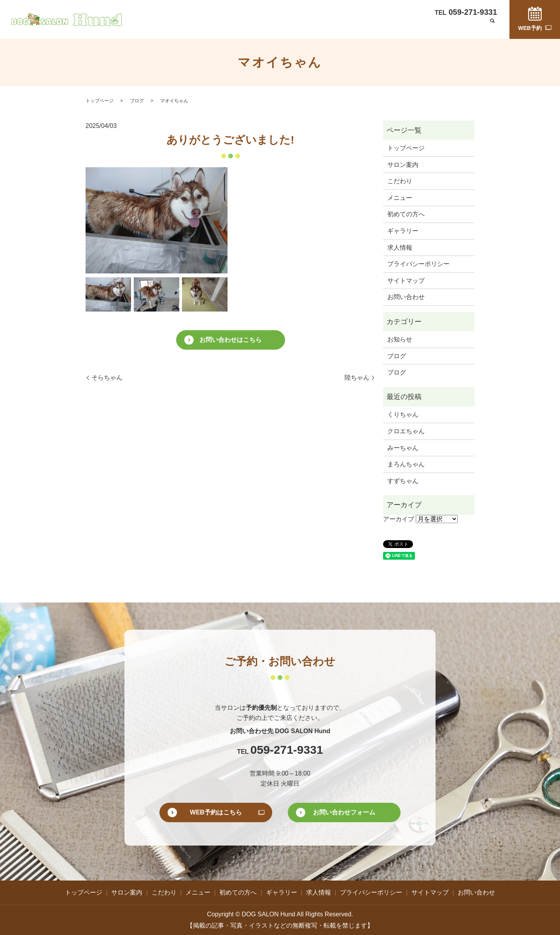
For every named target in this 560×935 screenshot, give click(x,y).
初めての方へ (325, 26)
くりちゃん (403, 414)
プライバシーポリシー (418, 264)
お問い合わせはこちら (231, 340)
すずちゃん (403, 481)
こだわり (257, 26)
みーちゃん (403, 448)
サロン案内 (223, 26)
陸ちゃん (357, 377)
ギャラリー (365, 26)
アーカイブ (399, 519)
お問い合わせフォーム (344, 812)
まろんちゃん (406, 464)
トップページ (184, 26)
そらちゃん (107, 377)
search (492, 27)
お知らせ (400, 339)
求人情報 (399, 26)
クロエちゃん (406, 431)
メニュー (289, 26)
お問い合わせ (462, 26)
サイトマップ (406, 281)
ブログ (428, 26)
